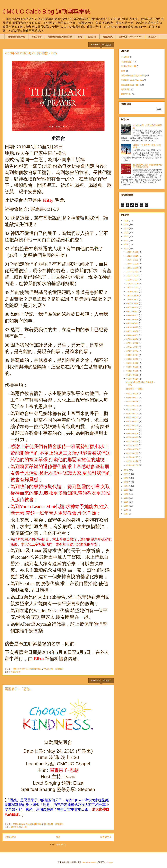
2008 (127, 510)
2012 (127, 494)
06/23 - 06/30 (133, 359)
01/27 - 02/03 (133, 453)
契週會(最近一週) (129, 66)
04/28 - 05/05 (133, 402)
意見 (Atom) (61, 845)
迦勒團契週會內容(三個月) (60, 37)
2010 (127, 502)
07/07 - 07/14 (133, 351)
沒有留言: (59, 669)
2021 (127, 240)
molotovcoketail (90, 862)
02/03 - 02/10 (133, 449)
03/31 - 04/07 (133, 418)
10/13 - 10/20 (133, 296)
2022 (127, 237)
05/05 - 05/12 (133, 398)
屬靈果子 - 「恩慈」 (19, 689)
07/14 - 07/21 (133, 347)
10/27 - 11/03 (133, 288)
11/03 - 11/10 (133, 284)
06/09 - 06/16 (133, 367)
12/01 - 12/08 (133, 268)
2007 (127, 514)
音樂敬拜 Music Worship (131, 37)
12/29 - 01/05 (133, 252)
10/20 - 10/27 (133, 291)
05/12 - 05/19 (133, 394)
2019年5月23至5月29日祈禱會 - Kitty (31, 53)
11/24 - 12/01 (133, 272)
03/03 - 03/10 (133, 433)
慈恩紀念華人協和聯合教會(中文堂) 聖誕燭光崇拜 (147, 166)
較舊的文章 (106, 837)
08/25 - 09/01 (133, 323)
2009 (127, 506)
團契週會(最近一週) (16, 37)
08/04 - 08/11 (133, 335)
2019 (127, 248)
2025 (127, 225)
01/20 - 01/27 (133, 457)
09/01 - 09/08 (133, 319)
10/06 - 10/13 (133, 299)
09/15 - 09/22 (133, 311)
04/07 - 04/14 (133, 414)
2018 (127, 470)
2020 (127, 244)
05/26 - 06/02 (133, 375)
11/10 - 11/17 (133, 280)
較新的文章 (10, 837)
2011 (127, 498)
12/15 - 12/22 (133, 260)
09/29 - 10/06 (133, 303)
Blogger (110, 862)
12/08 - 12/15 (133, 264)
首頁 (58, 837)
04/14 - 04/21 (133, 410)
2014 (127, 486)
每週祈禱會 (37, 37)
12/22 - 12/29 (133, 256)
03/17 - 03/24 (133, 425)
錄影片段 (92, 37)
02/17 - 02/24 (133, 441)
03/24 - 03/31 (133, 421)
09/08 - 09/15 (133, 315)
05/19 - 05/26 (133, 379)
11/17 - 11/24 (133, 276)
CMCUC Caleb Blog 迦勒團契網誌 (46, 11)
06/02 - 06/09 (133, 371)
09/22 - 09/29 (133, 307)
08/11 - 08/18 (133, 331)
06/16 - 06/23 (133, 363)
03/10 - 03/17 (133, 429)
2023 (127, 233)
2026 (127, 221)
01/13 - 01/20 (133, 461)
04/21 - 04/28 (133, 406)
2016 (127, 478)
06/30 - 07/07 (133, 355)
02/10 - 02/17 (133, 445)
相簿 (80, 37)
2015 (127, 482)
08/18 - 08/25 (133, 327)
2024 (127, 229)
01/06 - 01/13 (133, 465)
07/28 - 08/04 (133, 339)
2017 (127, 474)
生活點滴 (152, 37)
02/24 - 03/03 (133, 437)
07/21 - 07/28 (133, 343)
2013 (127, 490)
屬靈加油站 (108, 37)
